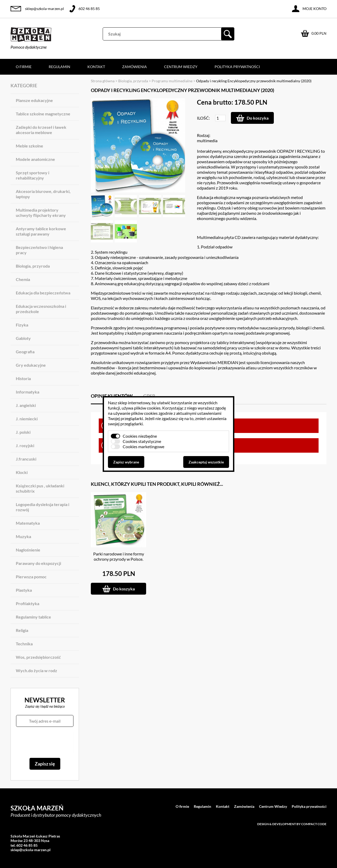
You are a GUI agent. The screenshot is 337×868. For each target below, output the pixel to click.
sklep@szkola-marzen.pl (44, 9)
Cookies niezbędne (140, 436)
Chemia (23, 279)
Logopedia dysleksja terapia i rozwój (43, 507)
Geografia (25, 352)
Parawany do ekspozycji (38, 563)
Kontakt (96, 67)
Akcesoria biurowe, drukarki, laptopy (43, 194)
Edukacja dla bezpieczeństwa (43, 293)
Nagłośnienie (28, 550)
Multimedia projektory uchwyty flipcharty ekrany (41, 213)
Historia (23, 378)
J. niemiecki (27, 419)
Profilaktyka (28, 603)
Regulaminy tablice (33, 617)
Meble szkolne (29, 146)
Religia (22, 630)
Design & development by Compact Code (292, 824)
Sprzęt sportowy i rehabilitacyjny (33, 175)
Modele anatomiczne (35, 159)
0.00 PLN (319, 33)
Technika (24, 644)
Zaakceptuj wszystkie (206, 462)
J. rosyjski (25, 445)
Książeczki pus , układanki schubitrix (40, 488)
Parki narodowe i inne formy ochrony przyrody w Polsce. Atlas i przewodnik (119, 559)
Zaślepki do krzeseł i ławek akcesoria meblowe (41, 130)
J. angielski (26, 405)
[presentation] (45, 742)
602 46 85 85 (89, 9)
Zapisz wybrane (126, 462)
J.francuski (26, 459)
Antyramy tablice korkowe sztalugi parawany (41, 231)
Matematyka (28, 523)
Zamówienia (135, 67)
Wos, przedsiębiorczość (38, 657)
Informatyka (28, 392)
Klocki (22, 472)
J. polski (23, 432)
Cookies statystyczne (142, 441)
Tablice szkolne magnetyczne (43, 114)
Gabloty (23, 338)
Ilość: (203, 118)
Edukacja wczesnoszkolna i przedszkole (41, 309)
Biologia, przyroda (33, 266)
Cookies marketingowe (143, 446)
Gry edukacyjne (31, 365)
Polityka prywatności (237, 67)
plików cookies (147, 408)
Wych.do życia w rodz (36, 670)
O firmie (24, 67)
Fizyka (22, 325)
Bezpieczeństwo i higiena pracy (39, 250)
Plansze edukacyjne (34, 100)
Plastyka (24, 590)
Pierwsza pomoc (31, 577)
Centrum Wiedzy (181, 67)
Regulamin (60, 67)
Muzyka (23, 536)
